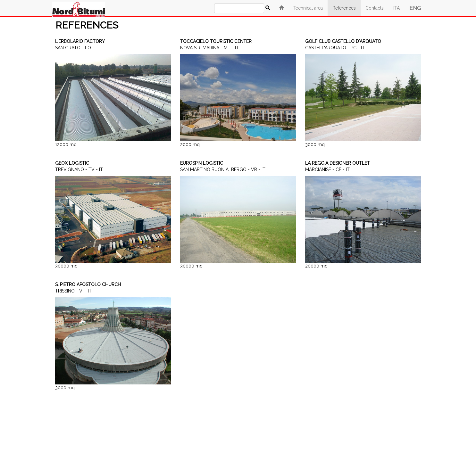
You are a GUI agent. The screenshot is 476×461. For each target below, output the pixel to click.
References (344, 8)
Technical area (308, 8)
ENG (415, 8)
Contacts (375, 8)
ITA (397, 8)
